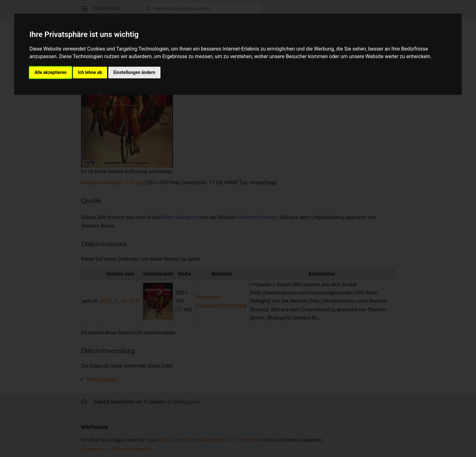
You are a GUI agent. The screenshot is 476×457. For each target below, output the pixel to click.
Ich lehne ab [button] (90, 72)
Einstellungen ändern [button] (134, 72)
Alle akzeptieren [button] (51, 72)
